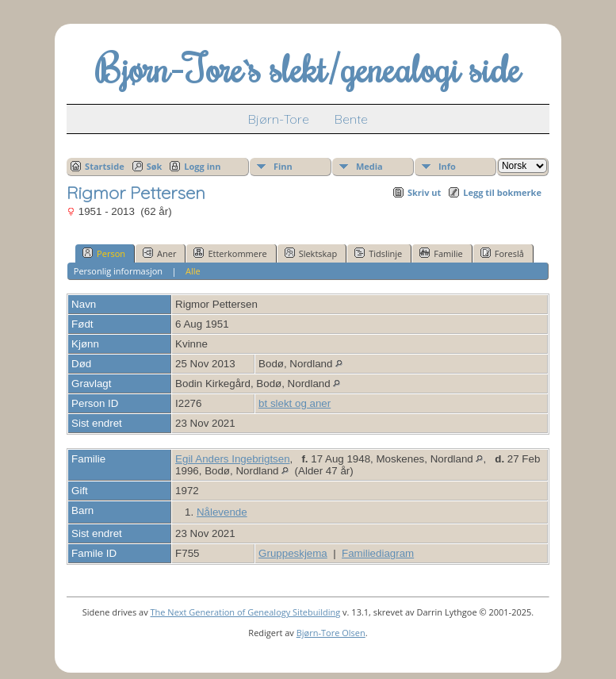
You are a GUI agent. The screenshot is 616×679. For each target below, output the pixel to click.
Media (369, 166)
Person (104, 253)
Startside (105, 166)
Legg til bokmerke (502, 192)
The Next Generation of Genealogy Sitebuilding (246, 612)
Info (447, 166)
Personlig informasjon (118, 271)
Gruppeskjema (293, 553)
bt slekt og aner (295, 403)
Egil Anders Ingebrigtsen (232, 459)
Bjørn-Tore (279, 119)
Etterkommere (230, 253)
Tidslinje (378, 253)
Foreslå (502, 253)
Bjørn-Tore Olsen (331, 633)
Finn (283, 166)
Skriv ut (424, 192)
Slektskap (311, 253)
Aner (159, 253)
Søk (155, 166)
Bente (351, 119)
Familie (441, 253)
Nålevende (222, 512)
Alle (193, 271)
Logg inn (202, 166)
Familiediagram (378, 553)
